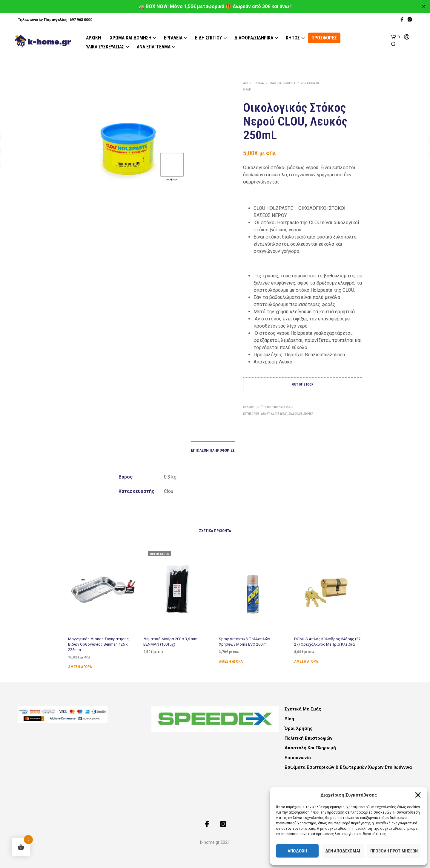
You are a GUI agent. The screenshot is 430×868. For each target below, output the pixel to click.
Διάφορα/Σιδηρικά (254, 38)
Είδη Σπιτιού (208, 38)
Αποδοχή (297, 851)
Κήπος (293, 38)
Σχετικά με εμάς (303, 709)
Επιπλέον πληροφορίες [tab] (213, 450)
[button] (418, 795)
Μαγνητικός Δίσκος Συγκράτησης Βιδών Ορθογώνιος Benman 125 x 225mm (98, 644)
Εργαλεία (173, 38)
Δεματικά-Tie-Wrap (274, 414)
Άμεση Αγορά (80, 666)
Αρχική (93, 38)
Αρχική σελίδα (254, 83)
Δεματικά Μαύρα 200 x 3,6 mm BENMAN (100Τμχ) (171, 639)
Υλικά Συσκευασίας (105, 47)
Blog (289, 719)
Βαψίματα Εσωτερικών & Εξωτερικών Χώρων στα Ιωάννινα (348, 767)
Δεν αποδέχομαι (343, 851)
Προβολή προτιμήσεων (394, 851)
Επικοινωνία (298, 758)
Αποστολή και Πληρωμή (310, 748)
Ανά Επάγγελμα (154, 47)
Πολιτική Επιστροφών (308, 738)
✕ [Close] (424, 7)
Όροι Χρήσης (299, 728)
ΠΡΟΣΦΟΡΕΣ (324, 38)
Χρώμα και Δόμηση (131, 38)
